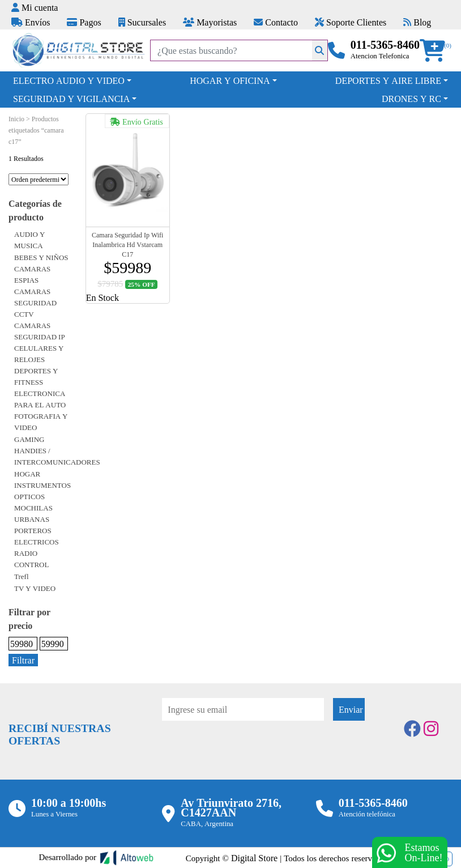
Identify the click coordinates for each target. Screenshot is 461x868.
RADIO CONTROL (31, 559)
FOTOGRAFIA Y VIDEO (41, 422)
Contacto (276, 22)
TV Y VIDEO (35, 588)
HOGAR (27, 474)
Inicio (16, 119)
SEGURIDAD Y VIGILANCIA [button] (71, 99)
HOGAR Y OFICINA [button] (230, 80)
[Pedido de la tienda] (39, 179)
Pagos (84, 22)
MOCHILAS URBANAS (33, 513)
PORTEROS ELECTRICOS (37, 536)
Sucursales (142, 22)
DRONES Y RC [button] (411, 99)
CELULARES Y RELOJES (39, 354)
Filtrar (23, 660)
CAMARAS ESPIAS (32, 274)
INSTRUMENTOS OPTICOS (42, 491)
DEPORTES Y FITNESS (36, 376)
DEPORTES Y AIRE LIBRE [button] (388, 80)
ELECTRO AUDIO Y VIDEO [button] (69, 80)
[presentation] (248, 752)
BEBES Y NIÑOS (41, 257)
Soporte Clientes (351, 22)
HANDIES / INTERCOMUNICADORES (57, 456)
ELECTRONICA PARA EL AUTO (40, 399)
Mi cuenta (35, 7)
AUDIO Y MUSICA (29, 240)
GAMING (29, 439)
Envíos (31, 22)
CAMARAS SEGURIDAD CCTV (35, 303)
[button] (436, 51)
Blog (417, 22)
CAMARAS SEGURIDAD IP (40, 331)
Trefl (22, 576)
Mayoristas (210, 22)
